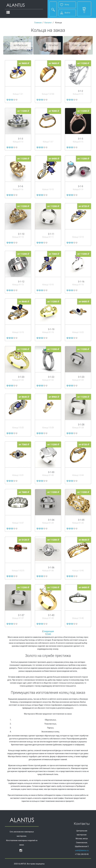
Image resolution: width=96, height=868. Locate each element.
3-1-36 (51, 567)
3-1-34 (51, 520)
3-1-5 (80, 139)
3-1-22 (51, 377)
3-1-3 (20, 139)
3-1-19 (51, 329)
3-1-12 (21, 282)
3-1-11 (51, 234)
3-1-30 (51, 472)
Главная (38, 23)
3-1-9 (80, 186)
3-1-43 (51, 615)
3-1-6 (20, 186)
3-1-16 (81, 282)
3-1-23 (81, 377)
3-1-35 (81, 520)
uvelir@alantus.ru (82, 850)
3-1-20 (21, 377)
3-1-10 (21, 234)
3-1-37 (21, 615)
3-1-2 (80, 91)
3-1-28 (81, 425)
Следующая (48, 631)
